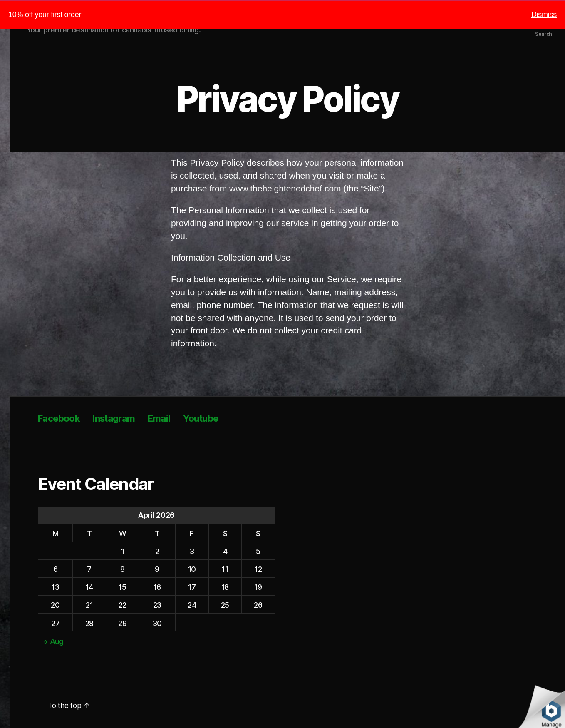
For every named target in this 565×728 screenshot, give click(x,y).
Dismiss (544, 15)
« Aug (54, 642)
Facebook (61, 419)
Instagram (120, 419)
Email (169, 419)
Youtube (213, 419)
